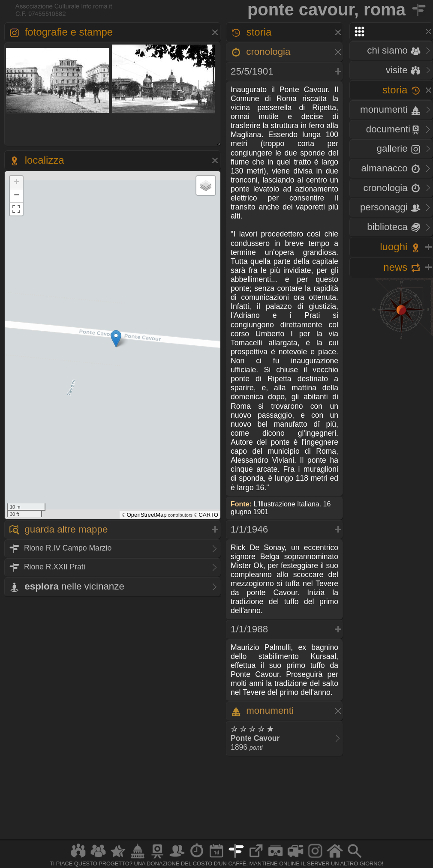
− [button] (17, 196)
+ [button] (17, 183)
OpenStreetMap (146, 515)
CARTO (208, 515)
